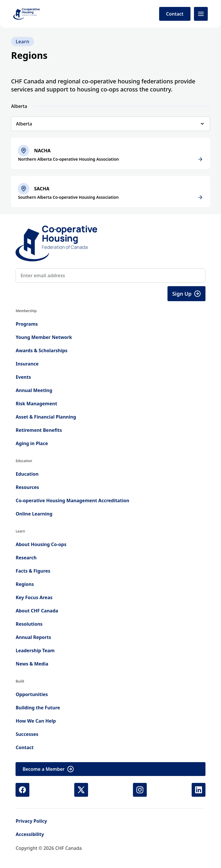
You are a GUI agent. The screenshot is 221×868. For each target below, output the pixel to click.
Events (23, 377)
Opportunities (32, 694)
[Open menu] (201, 14)
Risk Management (36, 404)
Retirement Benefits (39, 430)
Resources (27, 487)
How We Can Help (36, 721)
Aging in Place (32, 443)
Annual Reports (33, 637)
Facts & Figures (33, 571)
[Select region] (110, 124)
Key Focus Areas (34, 597)
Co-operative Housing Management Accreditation (72, 500)
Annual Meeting (34, 390)
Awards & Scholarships (41, 350)
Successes (27, 734)
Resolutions (29, 624)
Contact (175, 14)
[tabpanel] (110, 173)
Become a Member (48, 769)
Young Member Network (44, 337)
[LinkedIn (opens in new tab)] (199, 790)
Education (27, 474)
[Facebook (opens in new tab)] (22, 790)
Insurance (27, 364)
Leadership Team (35, 650)
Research (26, 558)
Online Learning (34, 514)
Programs (27, 324)
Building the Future (38, 708)
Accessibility (30, 834)
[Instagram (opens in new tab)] (140, 790)
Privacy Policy (31, 821)
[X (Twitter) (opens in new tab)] (81, 790)
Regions (25, 584)
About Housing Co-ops (41, 544)
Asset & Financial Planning (46, 417)
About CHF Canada (37, 611)
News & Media (32, 664)
